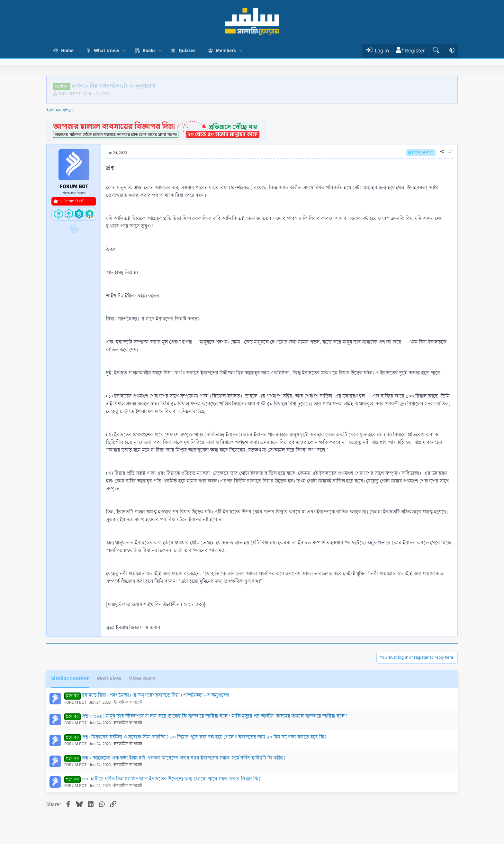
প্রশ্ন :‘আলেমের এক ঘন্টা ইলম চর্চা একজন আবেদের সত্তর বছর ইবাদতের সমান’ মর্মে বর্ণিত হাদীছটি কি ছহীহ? (184, 758)
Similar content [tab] (70, 679)
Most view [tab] (109, 679)
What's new (107, 50)
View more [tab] (142, 679)
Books (149, 50)
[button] (124, 51)
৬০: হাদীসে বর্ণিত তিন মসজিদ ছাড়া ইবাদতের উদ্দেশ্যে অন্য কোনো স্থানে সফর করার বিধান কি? (171, 779)
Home (67, 50)
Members (226, 50)
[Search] (436, 51)
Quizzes (187, 50)
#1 (450, 152)
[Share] (442, 152)
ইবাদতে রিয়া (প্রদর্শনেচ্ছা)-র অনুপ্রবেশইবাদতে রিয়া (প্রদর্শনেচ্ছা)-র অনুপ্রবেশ (156, 695)
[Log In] (377, 51)
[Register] (410, 51)
